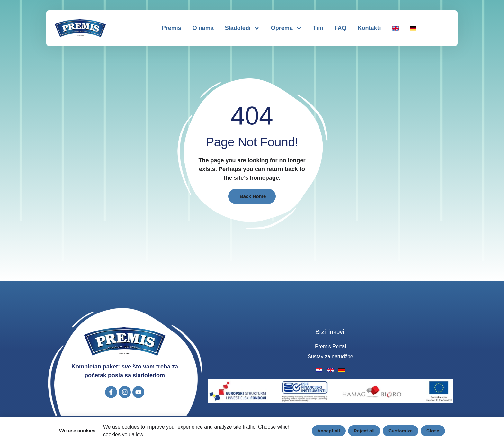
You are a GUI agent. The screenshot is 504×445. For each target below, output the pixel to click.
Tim (318, 28)
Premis (172, 28)
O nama (203, 28)
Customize (399, 431)
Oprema (286, 28)
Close (432, 431)
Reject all (361, 431)
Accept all (324, 431)
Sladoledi (242, 28)
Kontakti (369, 28)
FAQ (341, 28)
